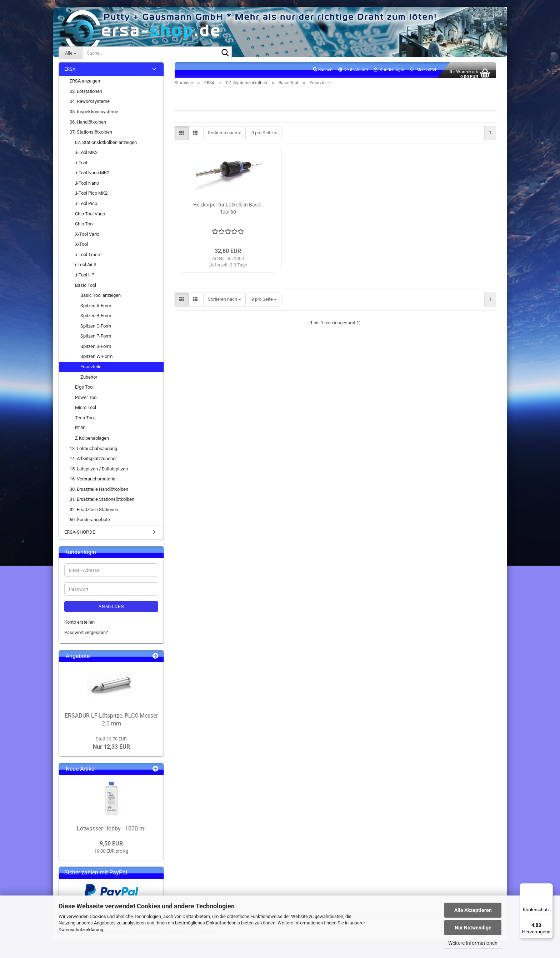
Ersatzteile (91, 371)
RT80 (80, 432)
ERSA (70, 73)
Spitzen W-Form (96, 361)
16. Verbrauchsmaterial (93, 483)
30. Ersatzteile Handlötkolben (99, 493)
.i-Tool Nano (87, 187)
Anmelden (111, 611)
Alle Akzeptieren (473, 910)
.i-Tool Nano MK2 (92, 177)
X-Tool (81, 248)
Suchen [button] (323, 74)
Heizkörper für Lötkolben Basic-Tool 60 (228, 213)
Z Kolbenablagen (92, 442)
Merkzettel (423, 74)
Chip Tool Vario (90, 218)
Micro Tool (86, 412)
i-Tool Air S (86, 269)
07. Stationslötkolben (91, 136)
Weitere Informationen (473, 943)
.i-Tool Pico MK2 (91, 197)
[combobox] (224, 137)
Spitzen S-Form (96, 350)
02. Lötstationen (86, 95)
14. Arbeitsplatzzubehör (93, 462)
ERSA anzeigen (85, 85)
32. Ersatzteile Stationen (94, 513)
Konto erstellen (79, 626)
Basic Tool (86, 289)
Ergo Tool (84, 391)
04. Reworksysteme (90, 106)
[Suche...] (70, 53)
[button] (353, 74)
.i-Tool (81, 167)
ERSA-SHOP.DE (80, 536)
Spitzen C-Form (96, 330)
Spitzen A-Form (96, 310)
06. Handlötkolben (88, 126)
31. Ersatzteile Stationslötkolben (102, 503)
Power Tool (86, 401)
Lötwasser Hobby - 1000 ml (111, 833)
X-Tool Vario (87, 238)
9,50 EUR (111, 847)
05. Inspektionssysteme (94, 116)
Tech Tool (85, 422)
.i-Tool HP (85, 279)
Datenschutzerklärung (81, 930)
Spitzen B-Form (96, 320)
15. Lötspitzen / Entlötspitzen (99, 473)
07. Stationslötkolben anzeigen (106, 146)
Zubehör (89, 381)
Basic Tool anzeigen (101, 299)
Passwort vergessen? (86, 636)
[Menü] (549, 888)
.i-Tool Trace (87, 258)
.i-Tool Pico (86, 207)
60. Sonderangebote (90, 524)
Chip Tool (84, 228)
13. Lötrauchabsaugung (93, 452)
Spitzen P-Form (96, 340)
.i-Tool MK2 (86, 157)
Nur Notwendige (473, 928)
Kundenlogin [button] (389, 74)
